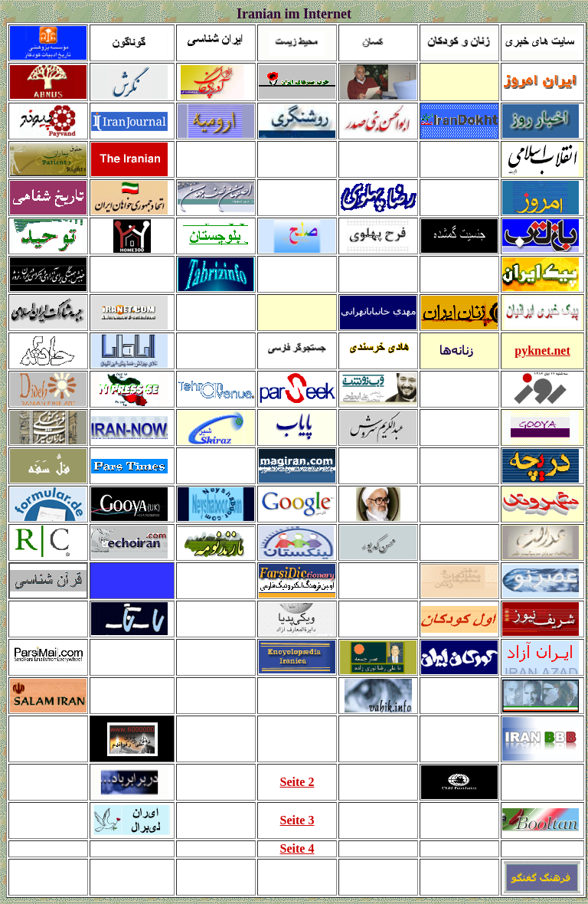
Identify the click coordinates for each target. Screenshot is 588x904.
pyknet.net (542, 350)
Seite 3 (297, 820)
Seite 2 (297, 782)
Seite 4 (297, 848)
